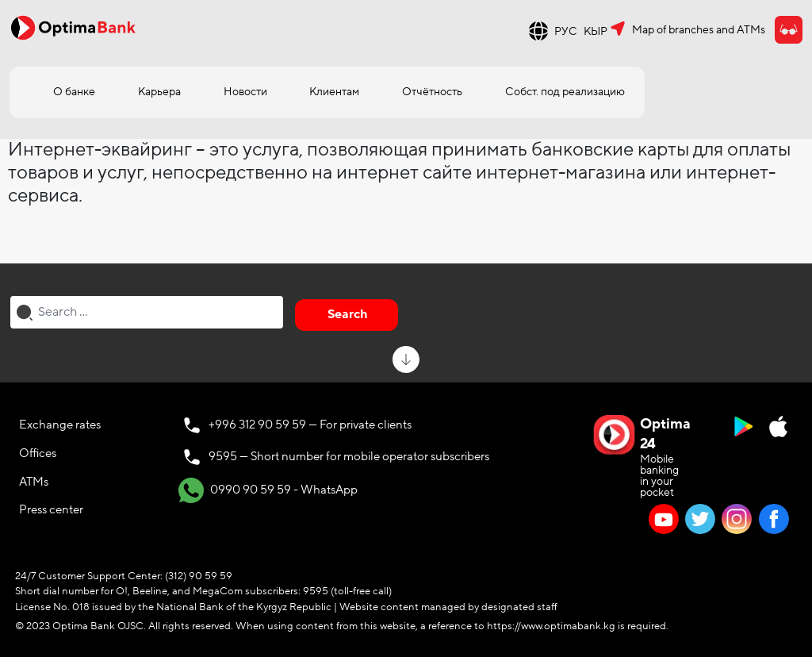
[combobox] (147, 312)
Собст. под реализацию (565, 92)
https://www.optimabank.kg (551, 626)
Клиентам (334, 92)
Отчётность (432, 92)
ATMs (34, 482)
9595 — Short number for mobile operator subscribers (349, 456)
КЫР (596, 31)
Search (348, 314)
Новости (245, 92)
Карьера (159, 92)
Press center (51, 509)
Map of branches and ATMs (699, 30)
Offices (38, 453)
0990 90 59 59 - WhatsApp (268, 490)
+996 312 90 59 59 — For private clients (310, 425)
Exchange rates (60, 425)
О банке (74, 92)
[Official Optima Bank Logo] (73, 27)
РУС (566, 31)
